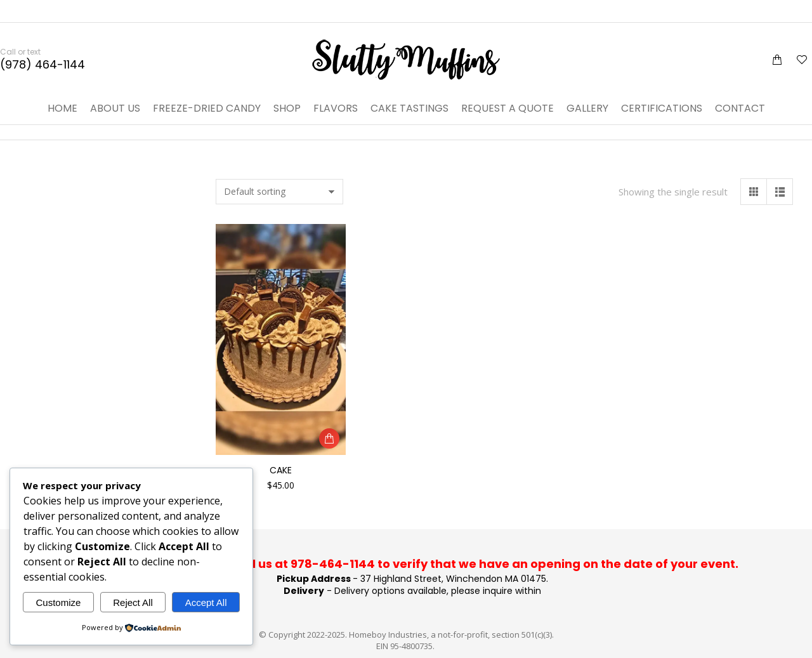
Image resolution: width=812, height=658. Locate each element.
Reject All (133, 602)
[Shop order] (279, 192)
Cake (281, 470)
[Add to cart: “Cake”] (329, 438)
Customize (58, 602)
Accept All (206, 602)
